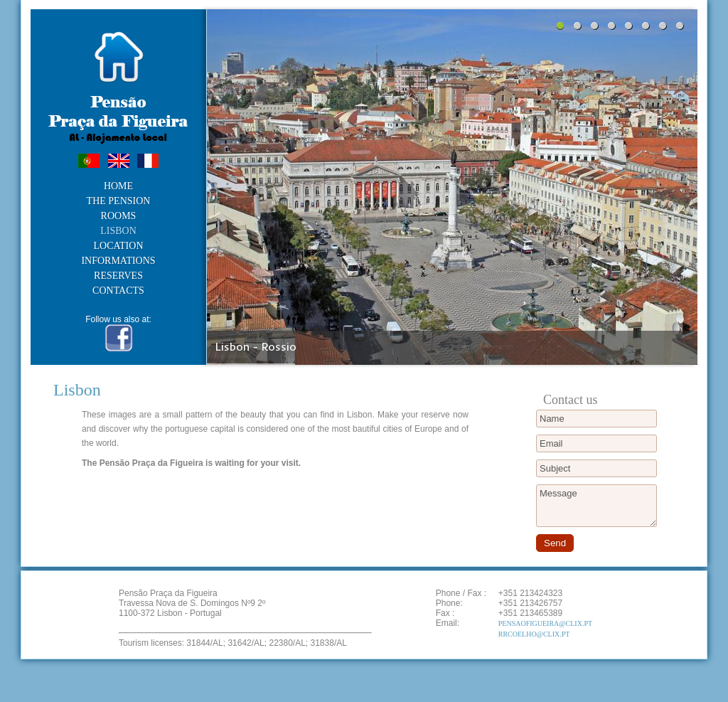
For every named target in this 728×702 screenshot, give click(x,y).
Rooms (119, 216)
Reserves (118, 276)
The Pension (119, 201)
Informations (118, 261)
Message (596, 506)
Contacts (118, 291)
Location (119, 246)
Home (118, 186)
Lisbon (118, 231)
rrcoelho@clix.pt (534, 634)
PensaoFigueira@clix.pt (545, 623)
